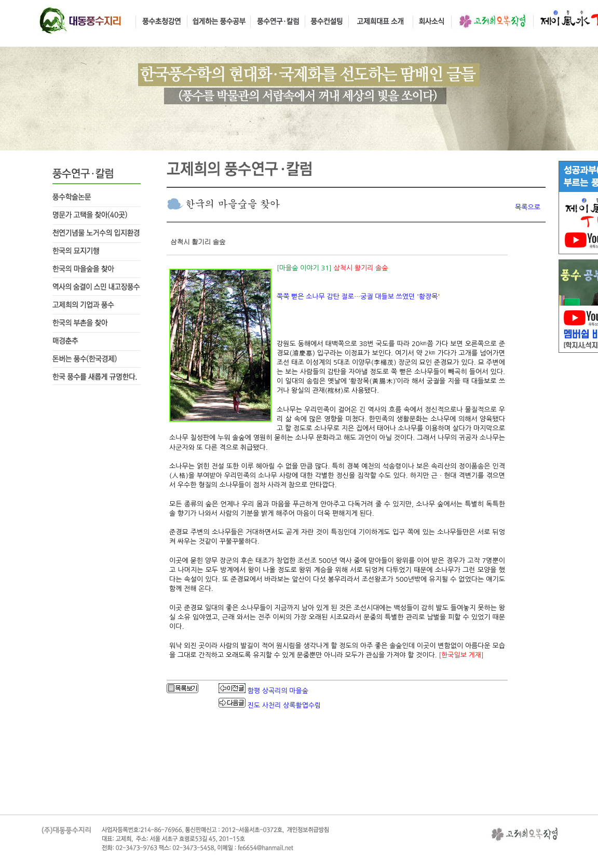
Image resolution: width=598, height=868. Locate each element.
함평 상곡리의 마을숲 (278, 691)
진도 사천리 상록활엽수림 (284, 705)
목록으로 (528, 207)
